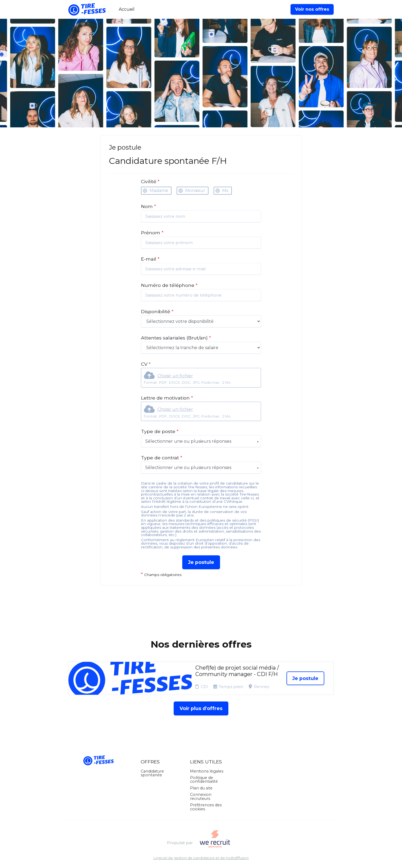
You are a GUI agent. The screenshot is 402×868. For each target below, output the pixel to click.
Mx (225, 191)
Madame (159, 191)
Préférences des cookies (206, 807)
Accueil (127, 9)
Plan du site (201, 788)
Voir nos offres (312, 9)
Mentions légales (207, 771)
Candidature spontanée (152, 773)
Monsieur (195, 191)
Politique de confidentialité (204, 780)
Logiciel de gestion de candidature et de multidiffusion (201, 858)
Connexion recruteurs (201, 796)
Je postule (201, 562)
